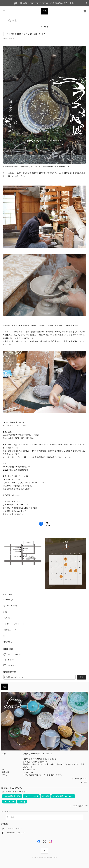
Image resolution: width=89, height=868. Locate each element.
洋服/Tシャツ (9, 642)
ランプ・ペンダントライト (14, 624)
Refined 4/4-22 (9, 600)
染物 (5, 612)
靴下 (5, 636)
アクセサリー (9, 618)
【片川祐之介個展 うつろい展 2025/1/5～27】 (26, 34)
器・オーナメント (10, 606)
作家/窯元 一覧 (10, 630)
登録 (82, 677)
